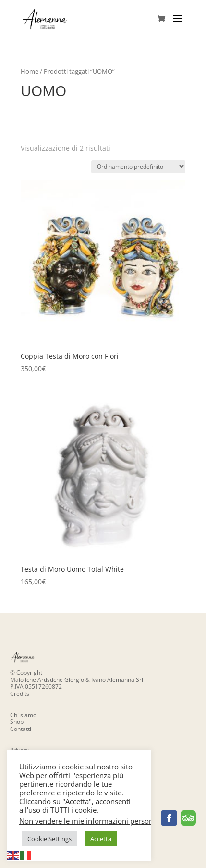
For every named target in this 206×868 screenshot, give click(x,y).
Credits (20, 694)
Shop (17, 722)
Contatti (21, 729)
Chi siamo (23, 715)
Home (30, 71)
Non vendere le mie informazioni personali (90, 821)
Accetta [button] (101, 839)
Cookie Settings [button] (49, 839)
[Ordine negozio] (138, 167)
